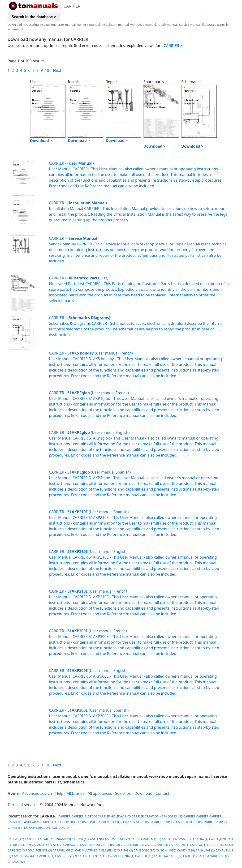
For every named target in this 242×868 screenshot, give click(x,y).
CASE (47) (24, 845)
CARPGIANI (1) (179, 845)
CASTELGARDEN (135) (146, 839)
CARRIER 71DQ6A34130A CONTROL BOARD (38, 828)
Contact (162, 793)
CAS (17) (57, 845)
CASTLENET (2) (98, 839)
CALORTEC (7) (87, 856)
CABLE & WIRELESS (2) (213, 856)
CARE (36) (14, 850)
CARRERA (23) (110, 845)
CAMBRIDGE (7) (66, 856)
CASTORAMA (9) (60, 839)
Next (57, 70)
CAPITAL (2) (125, 850)
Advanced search (37, 793)
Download (143, 793)
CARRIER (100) (90, 845)
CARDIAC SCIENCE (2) (37, 850)
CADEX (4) (161, 856)
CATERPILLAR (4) (36, 839)
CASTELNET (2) (120, 839)
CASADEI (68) (41, 845)
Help (59, 793)
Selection (123, 793)
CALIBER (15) (144, 856)
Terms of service (22, 805)
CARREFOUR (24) (132, 845)
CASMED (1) (186, 839)
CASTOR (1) (80, 839)
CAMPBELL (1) (44, 856)
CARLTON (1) (199, 845)
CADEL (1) (190, 856)
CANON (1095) (166, 850)
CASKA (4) (202, 839)
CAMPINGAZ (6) (23, 856)
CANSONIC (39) (145, 850)
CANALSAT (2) (205, 850)
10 (47, 70)
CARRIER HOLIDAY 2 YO (114, 816)
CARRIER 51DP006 (84, 816)
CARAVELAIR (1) (64, 850)
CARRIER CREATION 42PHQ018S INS (157, 816)
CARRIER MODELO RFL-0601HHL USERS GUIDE (63, 822)
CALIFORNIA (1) (123, 856)
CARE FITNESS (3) (221, 845)
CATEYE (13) (16, 839)
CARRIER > (173, 46)
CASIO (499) (218, 839)
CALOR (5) (105, 856)
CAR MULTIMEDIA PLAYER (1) (96, 850)
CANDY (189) (186, 850)
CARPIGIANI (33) (156, 845)
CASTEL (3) (169, 839)
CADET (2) (175, 856)
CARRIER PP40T (18, 822)
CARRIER (64, 816)
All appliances (100, 793)
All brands (76, 793)
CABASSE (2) (16, 862)
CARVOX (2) (71, 845)
